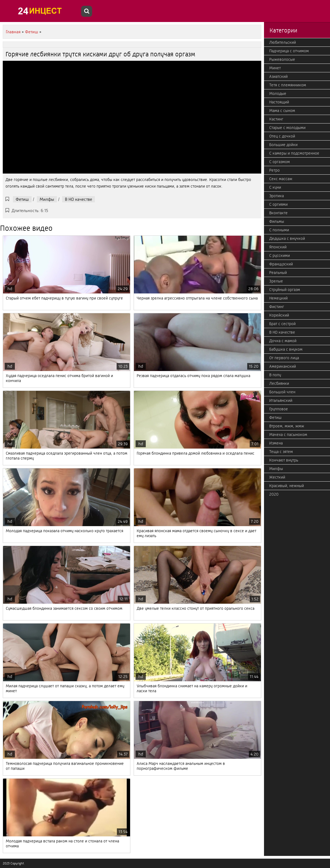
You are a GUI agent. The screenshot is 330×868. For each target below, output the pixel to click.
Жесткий (277, 477)
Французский (281, 264)
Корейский (279, 315)
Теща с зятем (281, 452)
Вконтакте (278, 213)
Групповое (279, 409)
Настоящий (279, 102)
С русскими (280, 256)
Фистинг (277, 307)
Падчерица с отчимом (289, 51)
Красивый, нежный (287, 486)
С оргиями (278, 204)
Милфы (47, 199)
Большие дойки (283, 145)
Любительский (283, 42)
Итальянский (281, 400)
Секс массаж (281, 179)
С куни (275, 187)
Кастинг (276, 119)
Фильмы (277, 221)
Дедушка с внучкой (287, 238)
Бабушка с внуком (286, 349)
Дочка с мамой (283, 341)
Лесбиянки (279, 383)
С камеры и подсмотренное (294, 153)
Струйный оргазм (285, 290)
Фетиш (22, 199)
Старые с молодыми (287, 128)
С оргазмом (280, 162)
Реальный (278, 273)
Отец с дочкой (282, 136)
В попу (275, 375)
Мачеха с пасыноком (288, 435)
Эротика (277, 196)
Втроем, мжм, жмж (287, 426)
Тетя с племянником (288, 85)
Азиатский (278, 76)
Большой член (282, 392)
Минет (275, 68)
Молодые (278, 94)
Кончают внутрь (284, 460)
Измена (276, 443)
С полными (279, 230)
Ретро (274, 170)
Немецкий (278, 298)
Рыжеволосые (282, 59)
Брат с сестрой (282, 324)
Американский (283, 366)
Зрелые (276, 281)
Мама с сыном (282, 111)
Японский (278, 247)
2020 (274, 494)
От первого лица (284, 358)
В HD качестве (79, 199)
